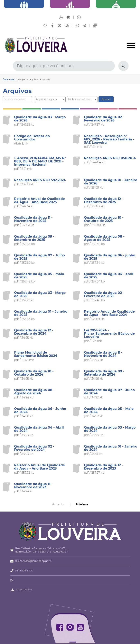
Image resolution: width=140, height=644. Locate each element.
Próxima (82, 504)
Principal (21, 79)
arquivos (34, 79)
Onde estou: (9, 79)
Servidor (46, 79)
